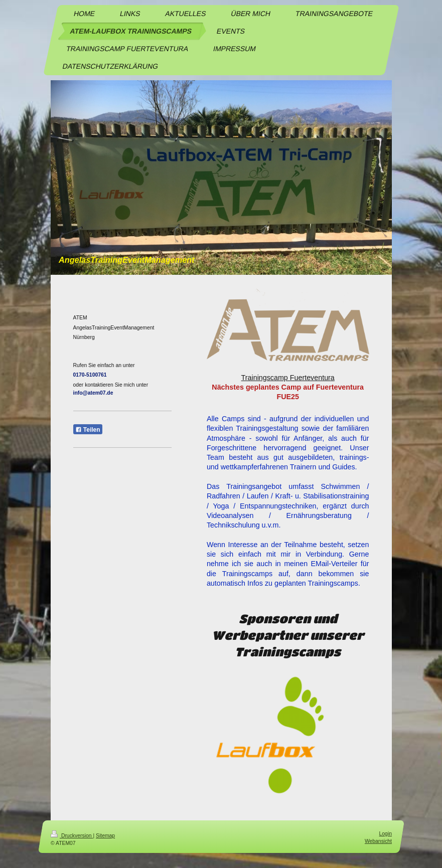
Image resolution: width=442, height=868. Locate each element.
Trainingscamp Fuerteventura (288, 378)
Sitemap (105, 836)
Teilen (88, 430)
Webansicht (378, 841)
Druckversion (72, 836)
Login (385, 834)
